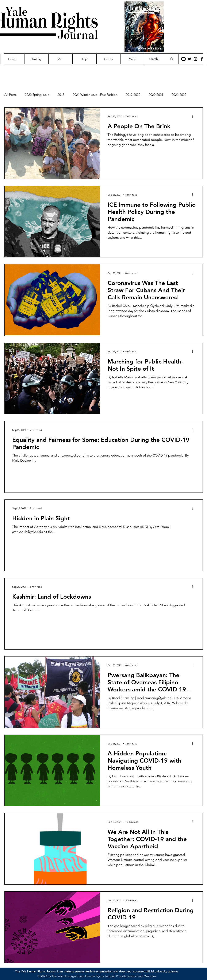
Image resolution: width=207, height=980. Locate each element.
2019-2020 (133, 95)
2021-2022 (179, 95)
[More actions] (194, 116)
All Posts (10, 95)
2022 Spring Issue (37, 95)
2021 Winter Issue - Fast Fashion (95, 95)
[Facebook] (202, 59)
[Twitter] (189, 59)
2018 (61, 95)
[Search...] (155, 59)
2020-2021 (156, 95)
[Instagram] (196, 59)
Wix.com (150, 976)
